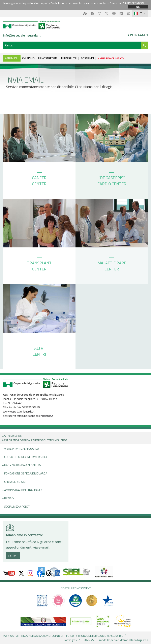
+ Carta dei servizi (14, 482)
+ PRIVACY (8, 498)
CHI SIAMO (28, 58)
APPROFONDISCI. (135, 3)
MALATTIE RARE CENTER (112, 265)
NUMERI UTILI (69, 58)
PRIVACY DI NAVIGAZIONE (35, 636)
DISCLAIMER (101, 636)
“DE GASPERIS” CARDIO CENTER (112, 180)
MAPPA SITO (10, 636)
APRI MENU (12, 58)
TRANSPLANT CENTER (39, 265)
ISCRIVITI (13, 556)
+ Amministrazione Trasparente (24, 490)
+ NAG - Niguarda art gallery (22, 465)
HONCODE (85, 636)
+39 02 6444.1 (138, 35)
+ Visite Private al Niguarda (20, 449)
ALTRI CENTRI (39, 350)
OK (138, 7)
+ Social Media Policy (16, 506)
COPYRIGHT (59, 636)
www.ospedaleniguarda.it (19, 411)
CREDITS (72, 636)
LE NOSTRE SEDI (48, 58)
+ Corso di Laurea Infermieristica (25, 457)
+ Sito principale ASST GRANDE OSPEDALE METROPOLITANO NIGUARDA (35, 438)
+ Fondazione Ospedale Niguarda (25, 473)
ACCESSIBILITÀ (118, 636)
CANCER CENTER (39, 180)
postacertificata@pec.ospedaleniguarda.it (28, 416)
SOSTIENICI (87, 58)
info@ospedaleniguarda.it (22, 35)
